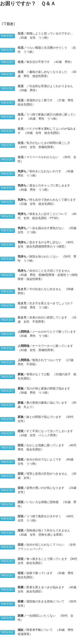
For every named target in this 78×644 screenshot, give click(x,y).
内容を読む (7, 36)
